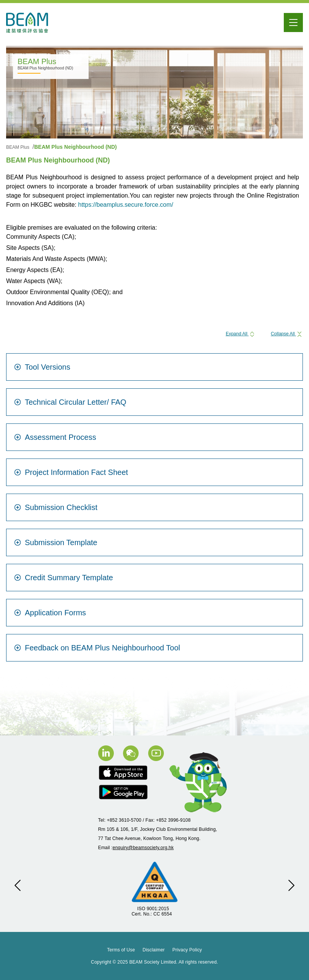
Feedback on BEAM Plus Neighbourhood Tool (97, 648)
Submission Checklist (56, 507)
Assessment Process (55, 437)
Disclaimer (154, 950)
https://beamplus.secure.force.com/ (126, 205)
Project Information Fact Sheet (71, 472)
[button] (18, 885)
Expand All (241, 334)
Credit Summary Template (64, 578)
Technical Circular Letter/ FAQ (70, 402)
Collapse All (287, 334)
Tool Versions (42, 367)
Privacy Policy (187, 950)
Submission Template (56, 542)
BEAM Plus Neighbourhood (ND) (75, 147)
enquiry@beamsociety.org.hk (143, 848)
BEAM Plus (18, 147)
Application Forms (50, 613)
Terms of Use (121, 950)
